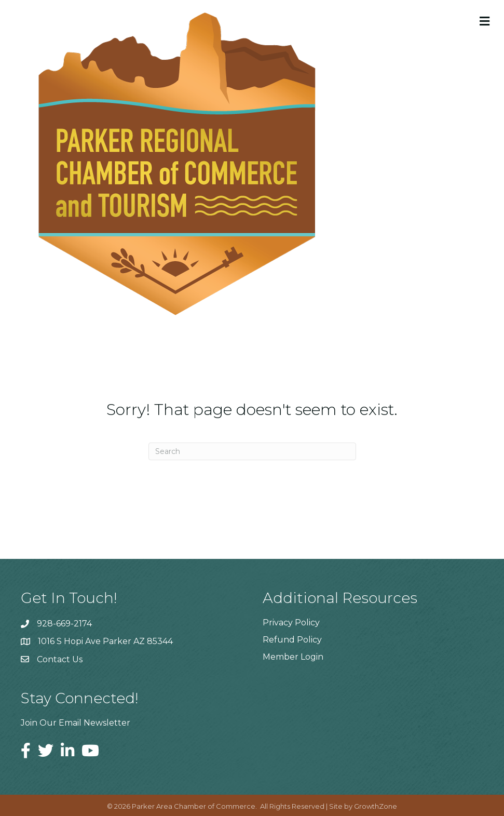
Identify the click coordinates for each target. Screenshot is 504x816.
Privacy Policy (291, 623)
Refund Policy (292, 640)
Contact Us (60, 659)
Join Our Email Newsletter (76, 723)
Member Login (293, 657)
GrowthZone (376, 806)
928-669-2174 (64, 624)
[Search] (252, 451)
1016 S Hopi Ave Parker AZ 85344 (105, 641)
